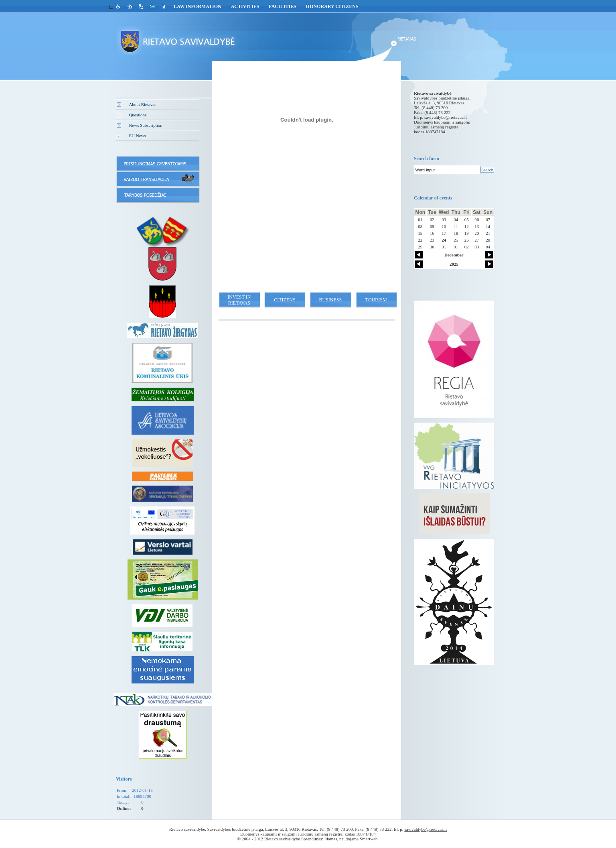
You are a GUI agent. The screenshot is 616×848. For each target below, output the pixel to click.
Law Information (198, 6)
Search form (427, 159)
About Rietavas (142, 104)
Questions (138, 115)
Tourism (376, 300)
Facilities (282, 6)
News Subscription (145, 125)
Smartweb (369, 839)
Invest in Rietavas (239, 300)
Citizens (285, 300)
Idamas (331, 839)
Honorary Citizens (332, 6)
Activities (245, 6)
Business (330, 300)
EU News (137, 136)
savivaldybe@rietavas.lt (446, 117)
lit (111, 6)
